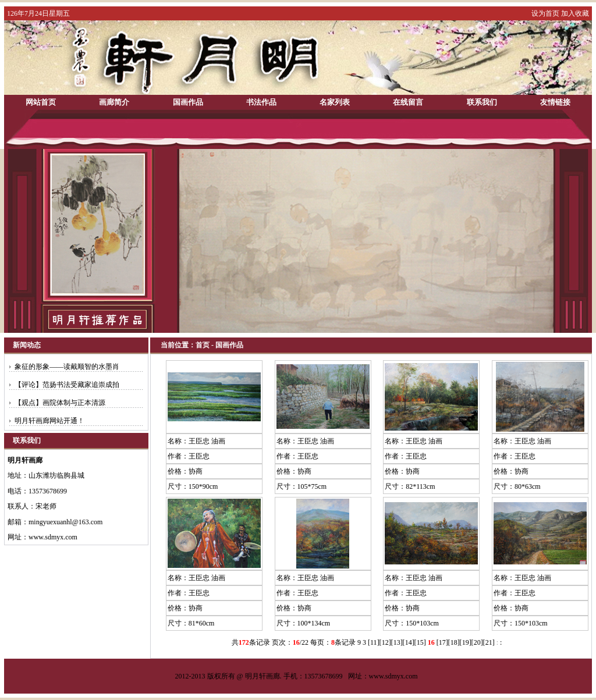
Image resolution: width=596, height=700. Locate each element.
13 (397, 642)
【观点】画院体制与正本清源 (60, 403)
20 (477, 642)
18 (454, 642)
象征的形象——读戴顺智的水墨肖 (67, 367)
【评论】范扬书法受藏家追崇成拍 (67, 385)
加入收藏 (575, 13)
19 (466, 642)
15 (420, 642)
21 (489, 642)
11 (374, 642)
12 (385, 642)
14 (409, 642)
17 (442, 642)
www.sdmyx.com (393, 676)
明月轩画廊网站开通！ (49, 421)
